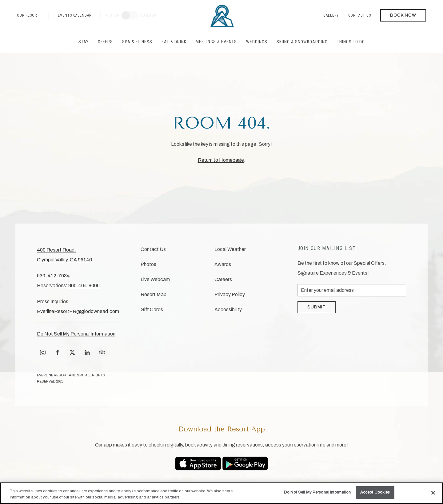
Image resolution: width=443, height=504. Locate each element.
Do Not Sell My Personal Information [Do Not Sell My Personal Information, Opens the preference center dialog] (317, 492)
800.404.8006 (84, 286)
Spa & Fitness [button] (137, 42)
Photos (148, 264)
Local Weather (230, 249)
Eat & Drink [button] (174, 42)
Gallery (331, 15)
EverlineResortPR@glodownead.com (78, 311)
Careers (223, 279)
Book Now (403, 15)
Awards (223, 264)
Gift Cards (152, 310)
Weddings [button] (257, 42)
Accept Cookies (375, 492)
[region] (221, 493)
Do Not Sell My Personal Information (76, 334)
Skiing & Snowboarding (302, 42)
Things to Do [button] (351, 42)
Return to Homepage (221, 160)
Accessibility (228, 310)
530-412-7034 (53, 276)
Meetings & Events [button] (216, 42)
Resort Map (154, 294)
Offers (105, 42)
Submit (317, 307)
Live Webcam (155, 279)
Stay (84, 42)
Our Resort (28, 15)
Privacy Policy (230, 294)
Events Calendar (75, 15)
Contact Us (360, 15)
